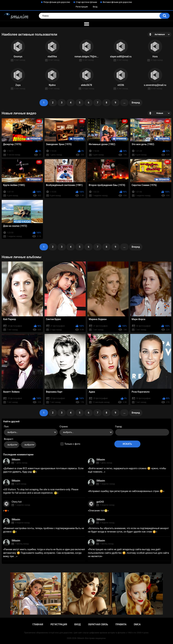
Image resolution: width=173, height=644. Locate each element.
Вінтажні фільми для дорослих (117, 2)
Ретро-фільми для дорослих (57, 2)
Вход (95, 7)
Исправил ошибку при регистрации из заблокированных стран (126, 491)
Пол (6, 427)
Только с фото (72, 444)
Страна (63, 427)
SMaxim (16, 460)
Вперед (136, 103)
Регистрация (82, 7)
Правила (121, 624)
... (124, 103)
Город (119, 427)
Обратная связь (98, 624)
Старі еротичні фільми (86, 2)
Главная (38, 624)
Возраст (8, 439)
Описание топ (98, 511)
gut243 (100, 502)
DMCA (137, 624)
